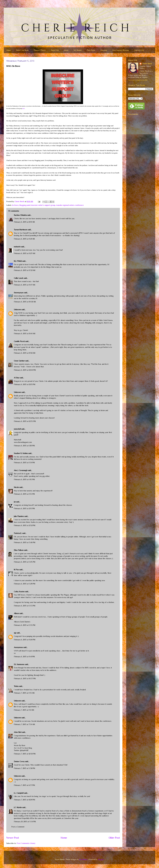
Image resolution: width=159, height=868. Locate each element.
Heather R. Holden (21, 453)
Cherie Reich (147, 64)
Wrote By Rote (20, 745)
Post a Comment (18, 827)
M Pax (16, 570)
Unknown (17, 310)
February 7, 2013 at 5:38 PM (24, 768)
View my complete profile (138, 80)
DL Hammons (19, 664)
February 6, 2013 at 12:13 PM (25, 384)
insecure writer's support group (43, 205)
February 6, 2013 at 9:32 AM (25, 270)
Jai (15, 502)
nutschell (17, 429)
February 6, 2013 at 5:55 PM (25, 625)
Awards (104, 50)
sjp (15, 633)
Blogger (101, 859)
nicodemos (83, 859)
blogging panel (25, 205)
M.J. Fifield (18, 261)
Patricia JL (18, 533)
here (24, 108)
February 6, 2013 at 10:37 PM (25, 679)
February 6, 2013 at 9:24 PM (25, 640)
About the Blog (22, 50)
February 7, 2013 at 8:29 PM (24, 800)
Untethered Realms (121, 50)
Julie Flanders (19, 516)
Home (9, 50)
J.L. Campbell (19, 793)
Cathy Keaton (19, 592)
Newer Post (13, 838)
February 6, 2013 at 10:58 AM (25, 302)
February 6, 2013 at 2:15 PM (24, 508)
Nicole (16, 487)
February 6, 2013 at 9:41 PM (24, 657)
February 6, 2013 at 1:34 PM (24, 463)
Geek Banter (25, 622)
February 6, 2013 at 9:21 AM (24, 239)
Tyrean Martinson (21, 230)
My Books (78, 50)
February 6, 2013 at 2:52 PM (25, 525)
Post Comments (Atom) (26, 843)
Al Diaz (17, 378)
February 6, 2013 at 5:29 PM (25, 584)
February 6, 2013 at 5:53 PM (25, 606)
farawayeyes (19, 293)
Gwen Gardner (19, 361)
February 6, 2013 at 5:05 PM (25, 562)
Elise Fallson (19, 550)
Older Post (114, 838)
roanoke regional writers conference (70, 205)
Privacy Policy (40, 50)
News (66, 50)
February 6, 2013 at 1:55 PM (24, 494)
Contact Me (139, 50)
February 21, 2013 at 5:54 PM (25, 822)
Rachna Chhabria (20, 215)
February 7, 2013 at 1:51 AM (24, 710)
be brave (15, 205)
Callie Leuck (19, 278)
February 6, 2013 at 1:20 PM (24, 446)
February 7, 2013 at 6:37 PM (24, 785)
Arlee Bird (18, 732)
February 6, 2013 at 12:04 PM (25, 370)
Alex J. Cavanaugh (21, 470)
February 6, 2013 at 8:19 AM (24, 222)
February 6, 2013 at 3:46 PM (25, 542)
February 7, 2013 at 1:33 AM (24, 693)
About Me (55, 50)
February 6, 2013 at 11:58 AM (25, 353)
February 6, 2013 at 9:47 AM (25, 285)
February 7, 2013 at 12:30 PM (25, 754)
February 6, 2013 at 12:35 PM (25, 421)
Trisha (16, 686)
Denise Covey (19, 761)
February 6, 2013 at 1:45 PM (24, 479)
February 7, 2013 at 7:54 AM (24, 724)
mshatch (17, 247)
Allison (16, 613)
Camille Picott (19, 341)
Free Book (91, 50)
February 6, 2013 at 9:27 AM (25, 253)
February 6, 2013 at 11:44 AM (25, 334)
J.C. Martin (18, 807)
